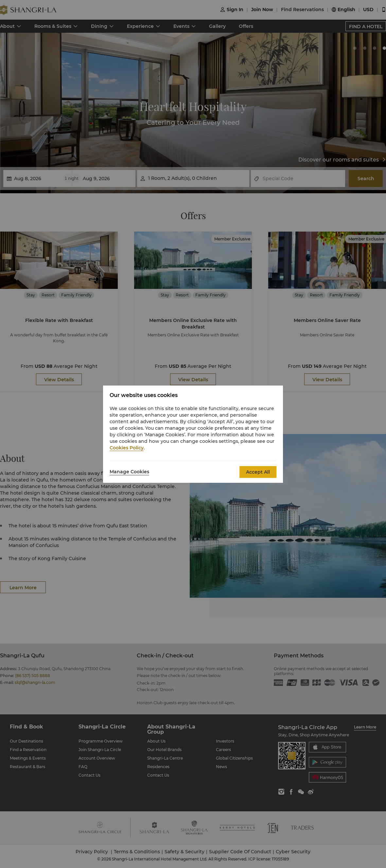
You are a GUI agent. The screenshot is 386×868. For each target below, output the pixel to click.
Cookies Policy (127, 448)
